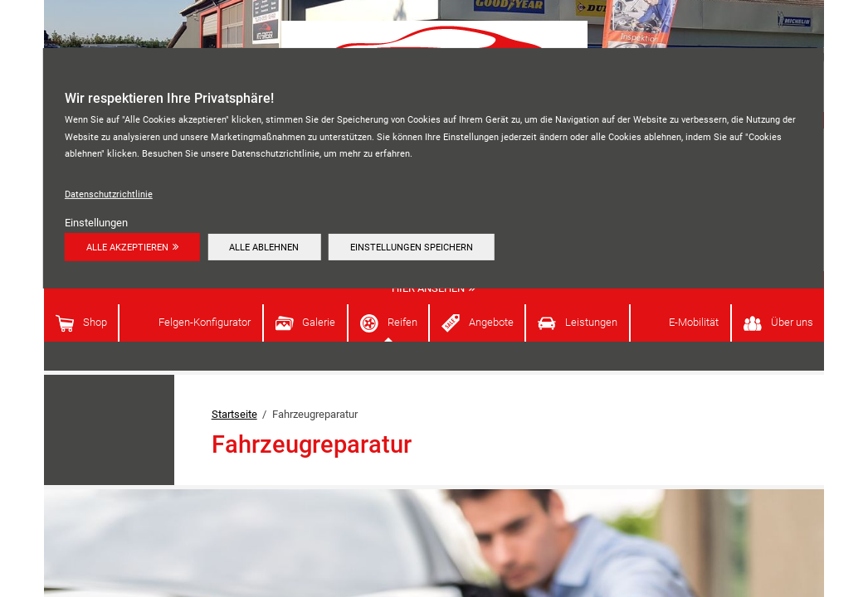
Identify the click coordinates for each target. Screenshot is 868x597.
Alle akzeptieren (127, 247)
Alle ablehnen (264, 247)
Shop (95, 322)
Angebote (491, 322)
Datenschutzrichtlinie (109, 194)
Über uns (792, 322)
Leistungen (591, 322)
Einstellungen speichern (412, 247)
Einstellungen (96, 223)
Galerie (319, 322)
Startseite (234, 414)
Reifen (402, 322)
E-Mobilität (694, 322)
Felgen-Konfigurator (205, 322)
